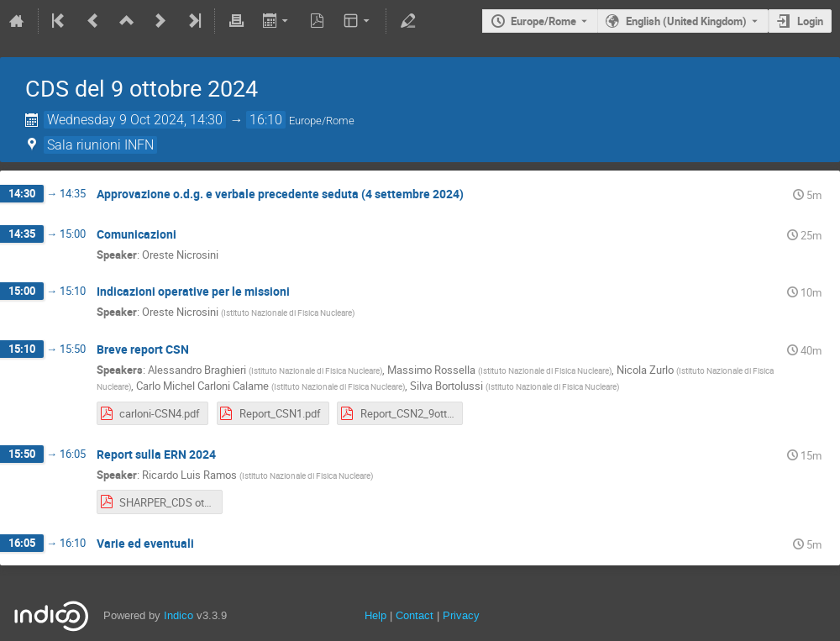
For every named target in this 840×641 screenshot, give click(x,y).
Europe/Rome (543, 21)
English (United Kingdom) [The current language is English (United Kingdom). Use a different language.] (686, 21)
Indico (178, 615)
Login (810, 21)
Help (375, 615)
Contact (415, 615)
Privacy (461, 615)
